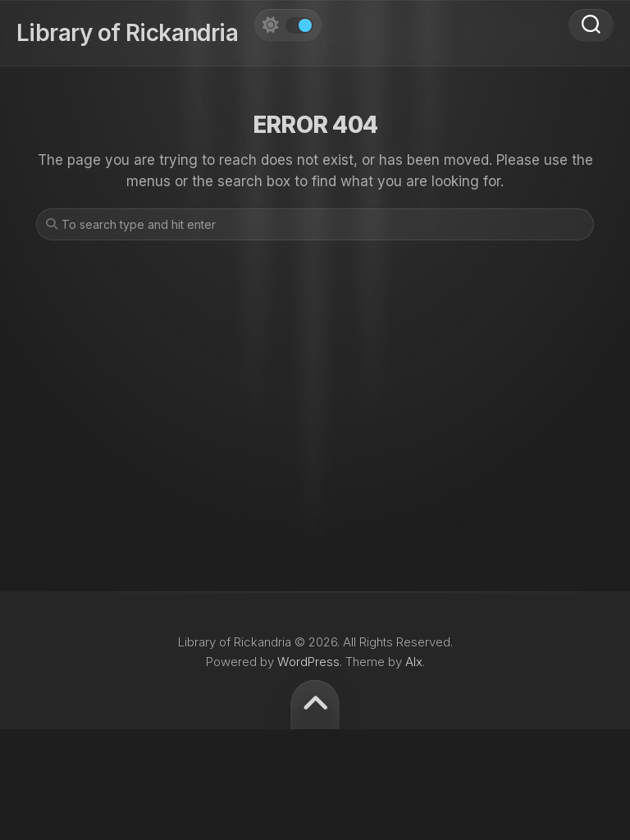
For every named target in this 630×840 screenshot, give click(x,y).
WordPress (308, 662)
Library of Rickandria (127, 33)
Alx (414, 662)
